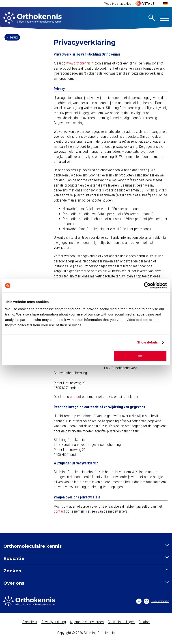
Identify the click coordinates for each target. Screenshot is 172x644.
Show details (147, 342)
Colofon (144, 622)
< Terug (12, 37)
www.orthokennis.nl (80, 63)
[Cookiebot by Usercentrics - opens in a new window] (147, 286)
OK (140, 356)
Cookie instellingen (121, 622)
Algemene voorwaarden (87, 622)
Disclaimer (30, 622)
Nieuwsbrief (156, 601)
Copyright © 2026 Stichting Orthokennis (86, 633)
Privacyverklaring (54, 622)
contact (75, 397)
